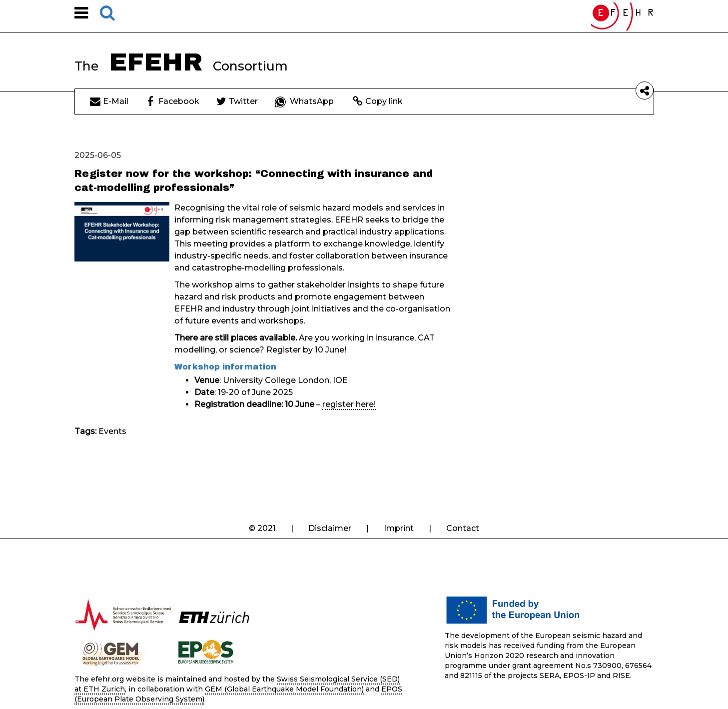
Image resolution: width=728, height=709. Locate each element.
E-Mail (109, 101)
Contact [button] (463, 528)
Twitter (237, 101)
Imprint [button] (399, 528)
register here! (349, 404)
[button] (81, 16)
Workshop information (225, 367)
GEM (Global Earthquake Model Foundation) (284, 689)
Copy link (378, 101)
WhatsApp (304, 101)
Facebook (173, 101)
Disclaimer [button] (330, 528)
